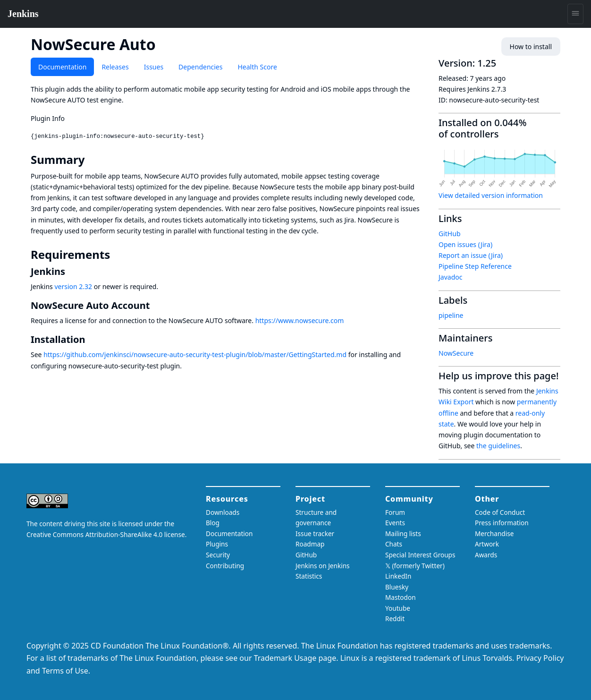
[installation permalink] (91, 339)
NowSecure (456, 353)
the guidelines (498, 446)
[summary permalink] (91, 160)
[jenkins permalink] (71, 271)
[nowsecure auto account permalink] (155, 305)
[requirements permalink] (117, 255)
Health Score (257, 67)
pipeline (451, 315)
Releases (115, 67)
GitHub (450, 234)
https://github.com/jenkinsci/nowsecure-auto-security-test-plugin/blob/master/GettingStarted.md (195, 354)
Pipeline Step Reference (475, 266)
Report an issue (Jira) (471, 255)
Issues (154, 67)
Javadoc (450, 277)
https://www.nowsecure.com (300, 320)
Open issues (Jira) (465, 244)
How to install (531, 47)
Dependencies (200, 67)
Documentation (62, 67)
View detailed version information (491, 195)
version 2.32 (73, 286)
